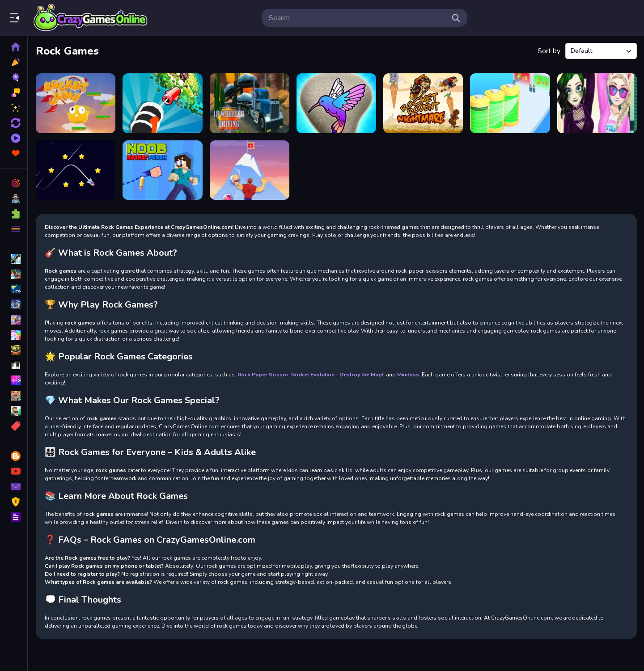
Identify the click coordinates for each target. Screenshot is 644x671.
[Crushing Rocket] (162, 103)
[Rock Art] (336, 103)
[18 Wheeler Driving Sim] (250, 103)
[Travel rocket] (76, 170)
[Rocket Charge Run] (510, 103)
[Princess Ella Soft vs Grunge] (597, 103)
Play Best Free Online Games (91, 18)
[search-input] (357, 18)
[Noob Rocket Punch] (162, 170)
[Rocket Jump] (76, 103)
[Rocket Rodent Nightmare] (423, 103)
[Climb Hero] (250, 170)
